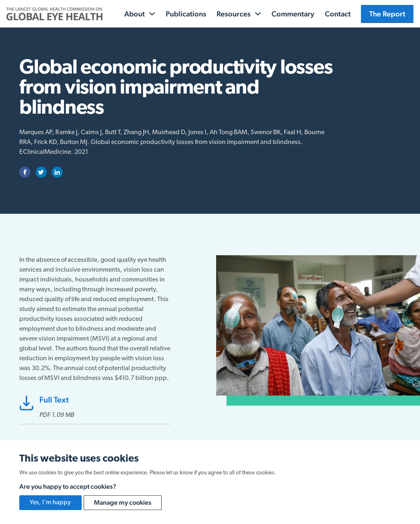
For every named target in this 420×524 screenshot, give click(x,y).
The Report (387, 14)
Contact (338, 14)
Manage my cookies (123, 502)
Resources (234, 14)
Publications (186, 14)
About (135, 14)
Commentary (293, 14)
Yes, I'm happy (50, 503)
